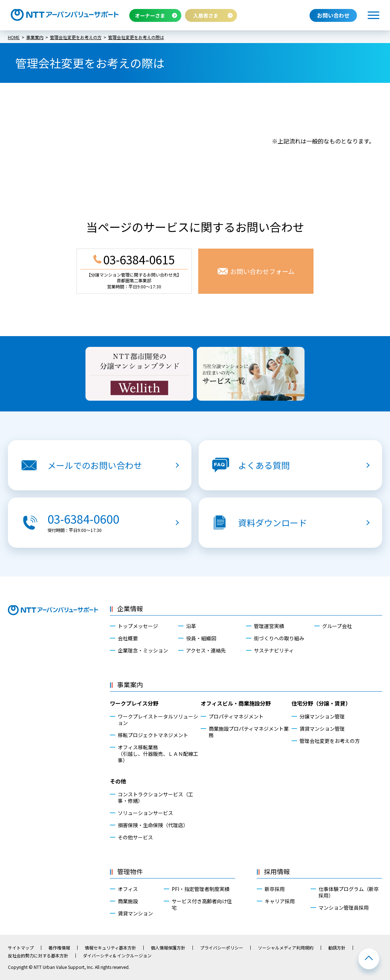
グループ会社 (337, 626)
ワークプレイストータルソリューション (158, 720)
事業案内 (130, 684)
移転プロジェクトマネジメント (153, 735)
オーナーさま (150, 15)
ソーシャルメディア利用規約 (286, 948)
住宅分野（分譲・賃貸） (321, 703)
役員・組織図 (201, 638)
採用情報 (277, 871)
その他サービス (135, 837)
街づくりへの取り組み (279, 638)
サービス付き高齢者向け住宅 (202, 904)
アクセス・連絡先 (206, 650)
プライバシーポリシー (222, 948)
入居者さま (206, 15)
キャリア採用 (280, 901)
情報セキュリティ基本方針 (110, 948)
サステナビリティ (274, 650)
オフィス (128, 889)
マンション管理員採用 (344, 908)
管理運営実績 (269, 626)
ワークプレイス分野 (134, 703)
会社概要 (128, 638)
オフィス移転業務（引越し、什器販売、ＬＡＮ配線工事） (158, 754)
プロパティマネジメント (236, 716)
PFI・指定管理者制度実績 (201, 889)
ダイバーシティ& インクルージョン (117, 956)
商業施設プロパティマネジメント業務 (249, 732)
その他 (118, 781)
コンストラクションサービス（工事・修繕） (155, 797)
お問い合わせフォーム (262, 271)
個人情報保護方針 (168, 948)
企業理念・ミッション (143, 650)
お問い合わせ (333, 15)
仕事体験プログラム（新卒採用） (349, 892)
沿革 (191, 626)
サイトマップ (21, 948)
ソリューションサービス (145, 813)
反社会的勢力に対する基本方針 (38, 956)
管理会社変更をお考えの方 (330, 741)
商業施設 (128, 901)
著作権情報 (59, 948)
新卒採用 (275, 889)
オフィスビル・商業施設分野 (236, 703)
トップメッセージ (138, 626)
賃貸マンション (135, 913)
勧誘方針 (337, 948)
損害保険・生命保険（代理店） (153, 825)
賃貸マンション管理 (322, 729)
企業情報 (130, 608)
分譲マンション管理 (322, 716)
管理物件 (130, 871)
